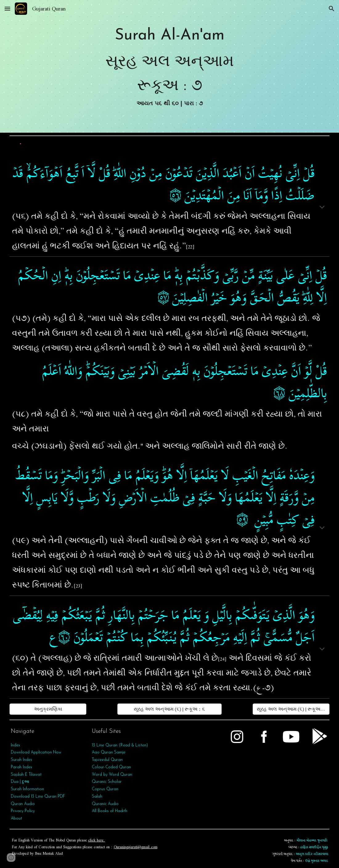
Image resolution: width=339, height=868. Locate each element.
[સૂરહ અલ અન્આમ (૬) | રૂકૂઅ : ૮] (291, 709)
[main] (170, 66)
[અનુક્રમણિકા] (48, 709)
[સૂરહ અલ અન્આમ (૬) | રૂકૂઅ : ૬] (169, 709)
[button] (7, 8)
